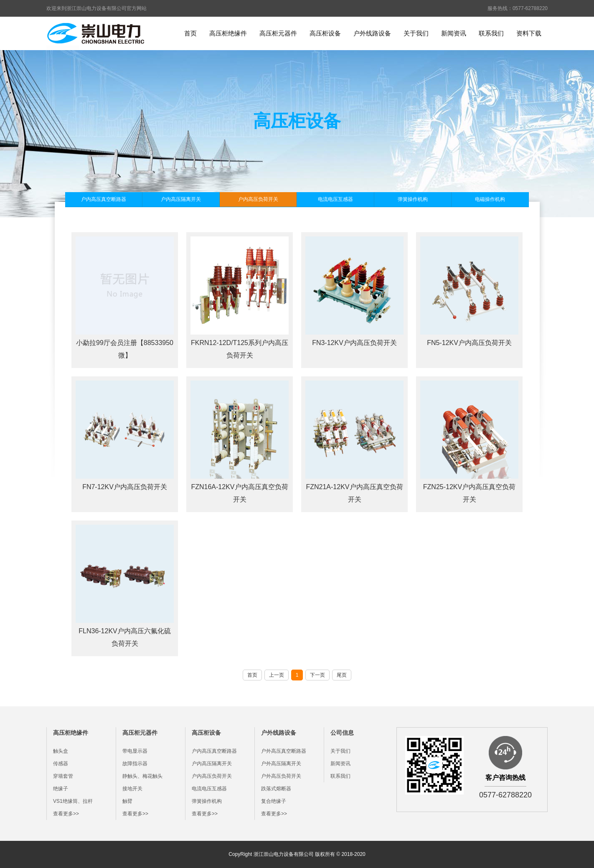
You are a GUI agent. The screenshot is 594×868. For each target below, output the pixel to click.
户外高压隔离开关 (281, 764)
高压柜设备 (325, 33)
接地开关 (132, 789)
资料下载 (529, 33)
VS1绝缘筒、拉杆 (73, 801)
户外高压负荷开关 (281, 776)
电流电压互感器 (335, 199)
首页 (190, 33)
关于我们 (416, 33)
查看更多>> (66, 814)
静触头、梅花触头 (142, 776)
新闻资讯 (454, 33)
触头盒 (61, 751)
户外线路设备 (372, 33)
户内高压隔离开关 (181, 199)
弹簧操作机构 (413, 199)
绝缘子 (61, 789)
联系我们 (491, 33)
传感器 (61, 764)
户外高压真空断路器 (284, 751)
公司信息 (342, 733)
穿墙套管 (63, 776)
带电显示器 (135, 751)
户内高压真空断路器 (104, 199)
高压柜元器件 (278, 33)
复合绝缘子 (274, 801)
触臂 (127, 801)
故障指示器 (135, 764)
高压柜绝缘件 (228, 33)
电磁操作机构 (490, 199)
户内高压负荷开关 (258, 199)
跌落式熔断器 (276, 789)
